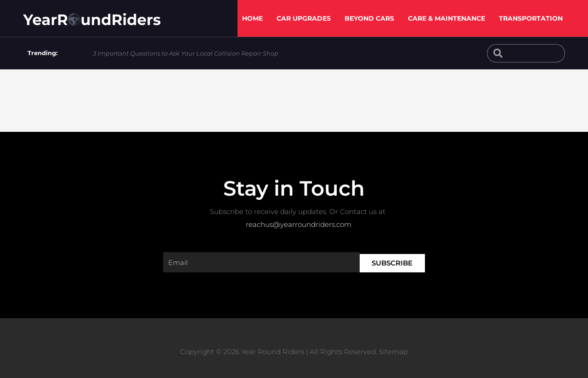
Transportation (531, 18)
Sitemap (393, 352)
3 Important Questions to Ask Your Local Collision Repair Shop (186, 53)
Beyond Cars (369, 18)
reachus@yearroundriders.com (299, 224)
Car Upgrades (304, 18)
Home (252, 18)
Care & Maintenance (447, 18)
